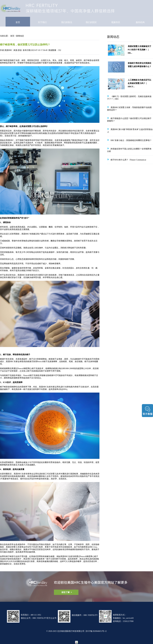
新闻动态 (20, 36)
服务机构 (140, 22)
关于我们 (42, 22)
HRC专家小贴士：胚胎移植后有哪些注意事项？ (131, 140)
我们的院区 (91, 22)
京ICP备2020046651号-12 (96, 631)
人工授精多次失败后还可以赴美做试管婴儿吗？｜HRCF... (140, 83)
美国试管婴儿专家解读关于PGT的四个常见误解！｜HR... (140, 50)
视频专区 (116, 22)
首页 (18, 22)
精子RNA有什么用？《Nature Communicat (128, 160)
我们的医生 (67, 22)
